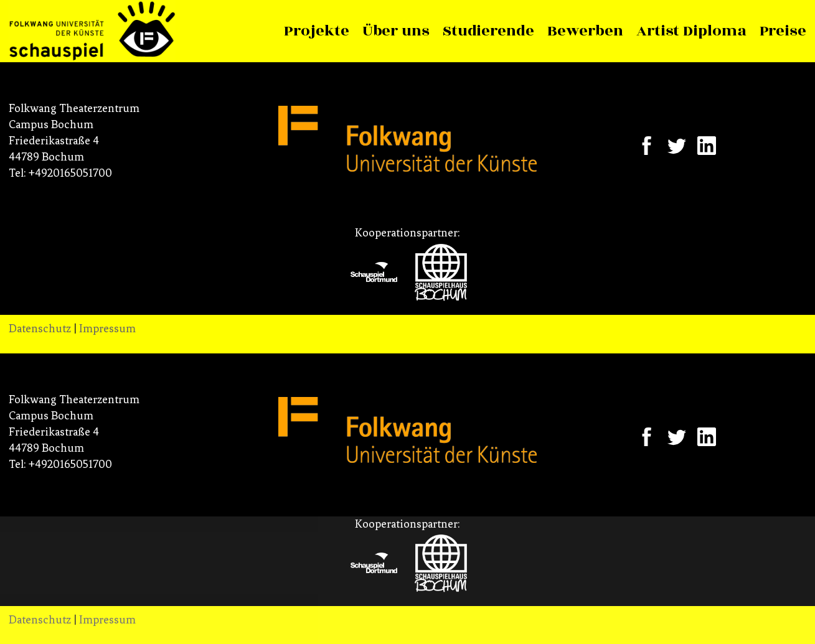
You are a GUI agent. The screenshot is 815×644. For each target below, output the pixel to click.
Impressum (107, 329)
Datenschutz (40, 329)
